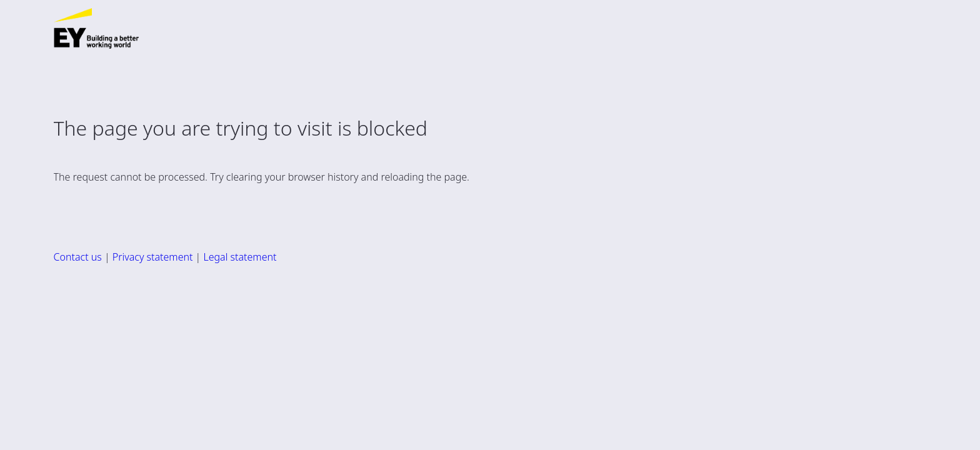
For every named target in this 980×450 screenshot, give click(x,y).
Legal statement (240, 257)
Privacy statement (153, 257)
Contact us (78, 257)
